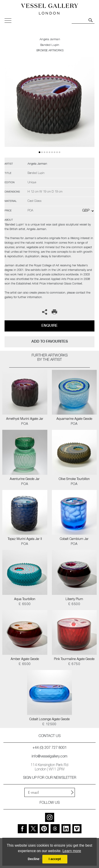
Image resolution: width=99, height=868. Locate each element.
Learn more (72, 851)
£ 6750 (74, 664)
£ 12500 (49, 725)
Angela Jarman (50, 40)
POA (25, 424)
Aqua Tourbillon (25, 599)
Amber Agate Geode (25, 659)
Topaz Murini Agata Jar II (25, 539)
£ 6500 (25, 604)
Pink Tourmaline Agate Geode (74, 659)
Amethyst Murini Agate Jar (25, 419)
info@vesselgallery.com (49, 757)
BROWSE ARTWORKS (50, 51)
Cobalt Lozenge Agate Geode (49, 720)
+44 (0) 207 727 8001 (50, 748)
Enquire (49, 325)
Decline (34, 859)
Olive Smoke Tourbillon (74, 479)
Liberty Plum (74, 599)
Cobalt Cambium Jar (74, 539)
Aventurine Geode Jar (25, 479)
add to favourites (50, 341)
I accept (55, 859)
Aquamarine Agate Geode (74, 419)
